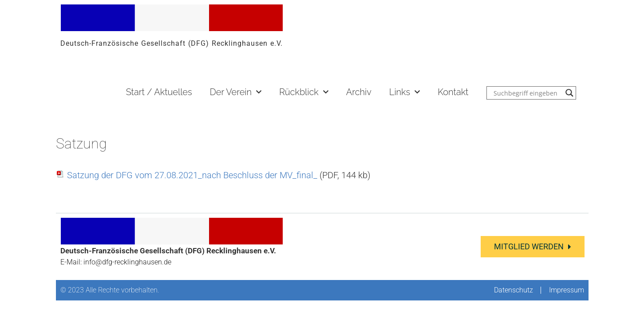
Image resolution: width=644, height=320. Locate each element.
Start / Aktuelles (159, 92)
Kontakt (453, 92)
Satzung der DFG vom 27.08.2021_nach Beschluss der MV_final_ (192, 175)
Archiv (359, 92)
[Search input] (527, 93)
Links (405, 92)
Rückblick (304, 92)
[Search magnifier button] (569, 93)
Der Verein (236, 92)
